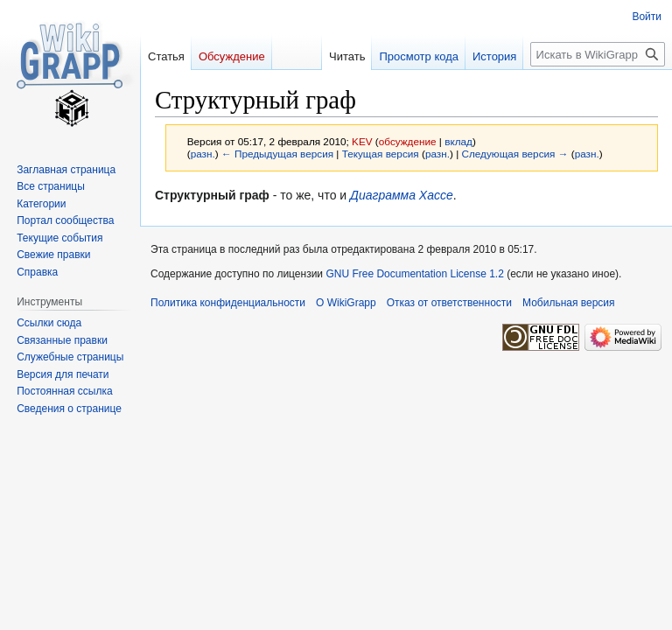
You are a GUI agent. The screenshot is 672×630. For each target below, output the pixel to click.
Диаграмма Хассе (402, 195)
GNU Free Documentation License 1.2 (414, 274)
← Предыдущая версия (277, 154)
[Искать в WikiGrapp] (598, 54)
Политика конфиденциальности (228, 303)
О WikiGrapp (346, 303)
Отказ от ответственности (449, 303)
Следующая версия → (514, 154)
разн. (203, 154)
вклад (458, 141)
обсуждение (408, 141)
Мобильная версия (569, 303)
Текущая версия (381, 154)
